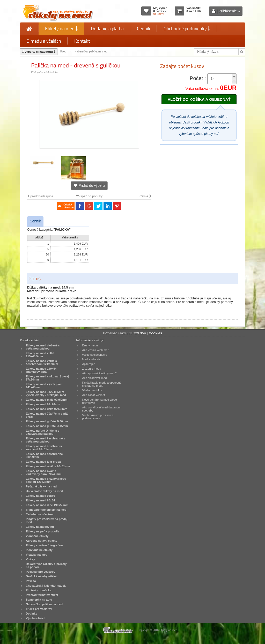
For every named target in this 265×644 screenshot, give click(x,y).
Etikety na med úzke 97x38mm (47, 409)
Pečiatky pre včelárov (41, 572)
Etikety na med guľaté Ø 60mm (47, 421)
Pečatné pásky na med (41, 486)
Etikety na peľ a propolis (43, 531)
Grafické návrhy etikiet (41, 576)
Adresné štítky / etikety (42, 541)
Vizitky (30, 559)
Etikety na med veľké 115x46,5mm (40, 355)
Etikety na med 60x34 (41, 500)
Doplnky (32, 614)
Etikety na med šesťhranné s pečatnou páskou (46, 440)
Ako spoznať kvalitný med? (99, 373)
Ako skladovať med (94, 378)
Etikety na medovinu (40, 527)
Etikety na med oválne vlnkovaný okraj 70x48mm (44, 472)
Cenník (144, 29)
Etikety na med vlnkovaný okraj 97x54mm (47, 378)
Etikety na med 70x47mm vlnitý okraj (47, 415)
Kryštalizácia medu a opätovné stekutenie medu (102, 384)
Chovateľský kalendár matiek (46, 586)
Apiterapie (89, 364)
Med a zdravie (91, 359)
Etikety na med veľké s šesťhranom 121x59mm (42, 362)
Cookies (156, 333)
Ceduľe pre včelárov (40, 514)
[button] (234, 76)
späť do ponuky (89, 196)
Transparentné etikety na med (46, 510)
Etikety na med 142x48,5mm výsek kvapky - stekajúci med (46, 393)
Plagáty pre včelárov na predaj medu (47, 521)
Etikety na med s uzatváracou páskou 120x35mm (46, 480)
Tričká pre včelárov (39, 609)
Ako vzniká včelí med (96, 350)
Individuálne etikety (39, 550)
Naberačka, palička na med (91, 52)
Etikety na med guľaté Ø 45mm (47, 426)
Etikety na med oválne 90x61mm (48, 466)
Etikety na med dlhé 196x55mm (47, 505)
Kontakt (82, 41)
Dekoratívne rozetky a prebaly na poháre (46, 565)
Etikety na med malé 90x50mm (47, 400)
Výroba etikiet (35, 618)
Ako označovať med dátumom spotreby (101, 409)
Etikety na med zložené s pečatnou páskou (43, 347)
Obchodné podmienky (187, 29)
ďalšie (145, 196)
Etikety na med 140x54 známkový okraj (41, 370)
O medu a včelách (44, 41)
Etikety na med (61, 29)
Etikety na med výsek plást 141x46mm (44, 386)
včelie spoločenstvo (94, 355)
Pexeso (31, 581)
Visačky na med (37, 555)
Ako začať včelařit (93, 395)
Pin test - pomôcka (39, 590)
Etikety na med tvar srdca (43, 462)
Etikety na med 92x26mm (43, 404)
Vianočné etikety (37, 536)
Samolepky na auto (39, 600)
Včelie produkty (92, 390)
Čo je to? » (159, 14)
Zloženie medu (91, 369)
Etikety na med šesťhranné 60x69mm (44, 455)
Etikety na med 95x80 (41, 496)
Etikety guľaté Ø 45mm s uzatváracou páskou (43, 432)
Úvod (63, 52)
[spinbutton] (220, 79)
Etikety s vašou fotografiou (44, 545)
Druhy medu (90, 345)
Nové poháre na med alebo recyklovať (99, 401)
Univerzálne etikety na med (44, 491)
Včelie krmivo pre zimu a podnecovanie (98, 417)
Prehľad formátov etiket (42, 595)
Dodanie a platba (107, 29)
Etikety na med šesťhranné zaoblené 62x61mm (44, 448)
